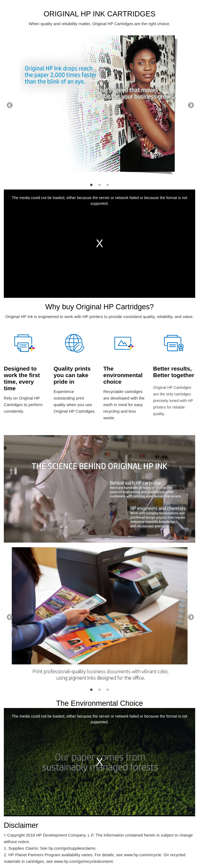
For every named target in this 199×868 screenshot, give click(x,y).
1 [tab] (91, 185)
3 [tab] (108, 185)
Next (190, 105)
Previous (9, 105)
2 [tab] (99, 185)
